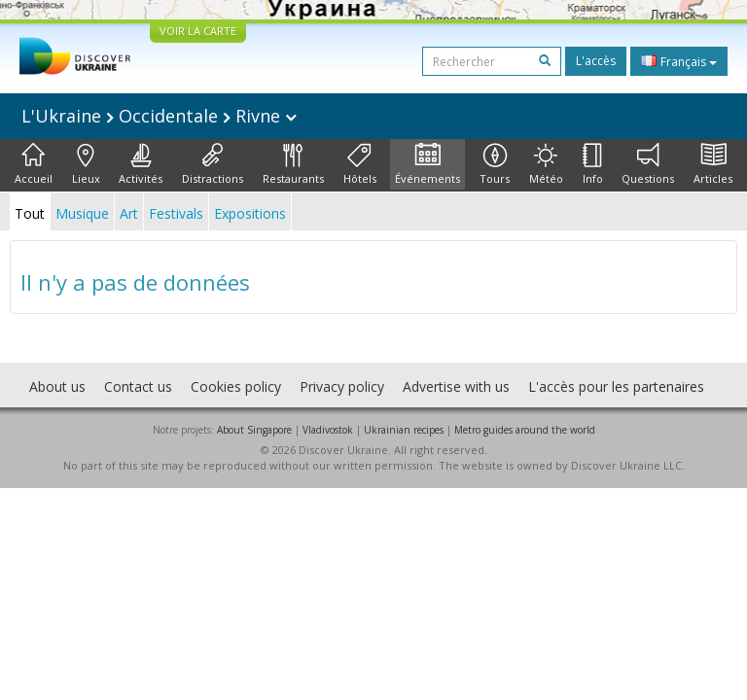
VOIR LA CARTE (198, 31)
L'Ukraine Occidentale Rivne (159, 116)
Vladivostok (328, 430)
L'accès (596, 61)
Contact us (138, 386)
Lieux (86, 164)
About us (57, 386)
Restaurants (293, 164)
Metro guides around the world (525, 430)
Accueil (34, 164)
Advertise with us (456, 386)
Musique (82, 213)
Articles (713, 164)
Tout (30, 213)
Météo (546, 164)
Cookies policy (236, 386)
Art (129, 213)
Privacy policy (342, 386)
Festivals (176, 213)
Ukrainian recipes (404, 430)
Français (679, 61)
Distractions (213, 164)
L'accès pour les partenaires (616, 386)
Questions (648, 164)
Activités (141, 164)
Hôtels (360, 164)
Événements (427, 164)
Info (593, 164)
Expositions (250, 213)
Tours (495, 164)
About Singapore (254, 430)
